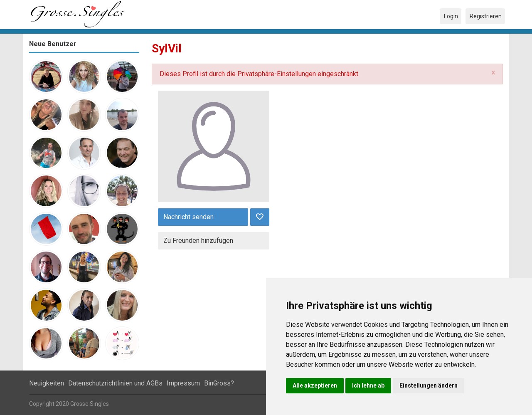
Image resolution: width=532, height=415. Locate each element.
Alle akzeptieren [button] (315, 385)
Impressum (183, 383)
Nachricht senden (188, 217)
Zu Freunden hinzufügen (198, 241)
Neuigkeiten (47, 383)
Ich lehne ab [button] (368, 385)
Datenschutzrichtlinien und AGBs (115, 383)
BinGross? (219, 383)
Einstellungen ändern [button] (429, 385)
